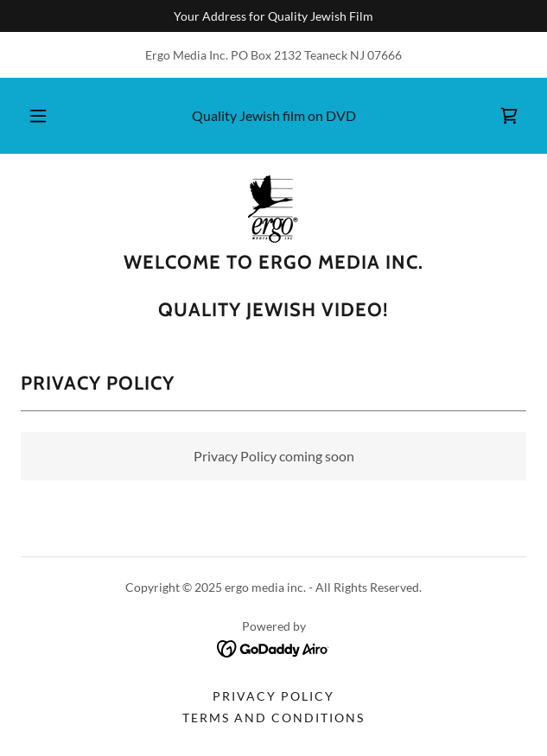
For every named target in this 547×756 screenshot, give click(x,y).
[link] (509, 116)
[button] (44, 116)
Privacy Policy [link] (273, 696)
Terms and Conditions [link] (273, 718)
